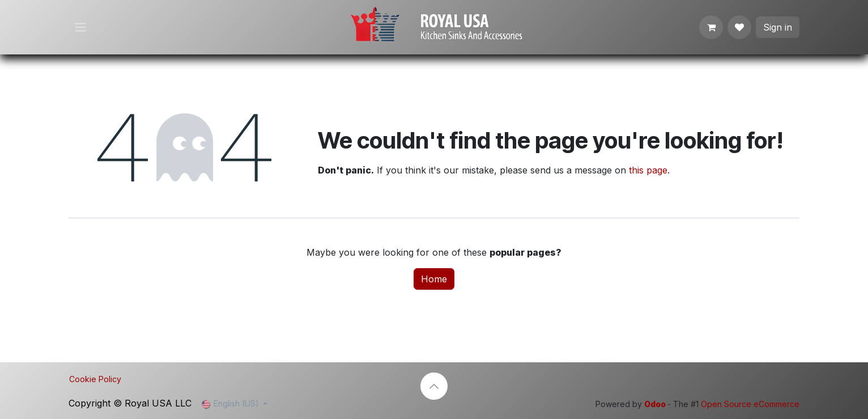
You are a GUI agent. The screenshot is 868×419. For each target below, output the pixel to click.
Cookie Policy (95, 379)
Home (434, 279)
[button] (434, 386)
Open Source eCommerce (750, 404)
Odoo (656, 404)
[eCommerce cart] (711, 27)
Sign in (778, 27)
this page (648, 170)
